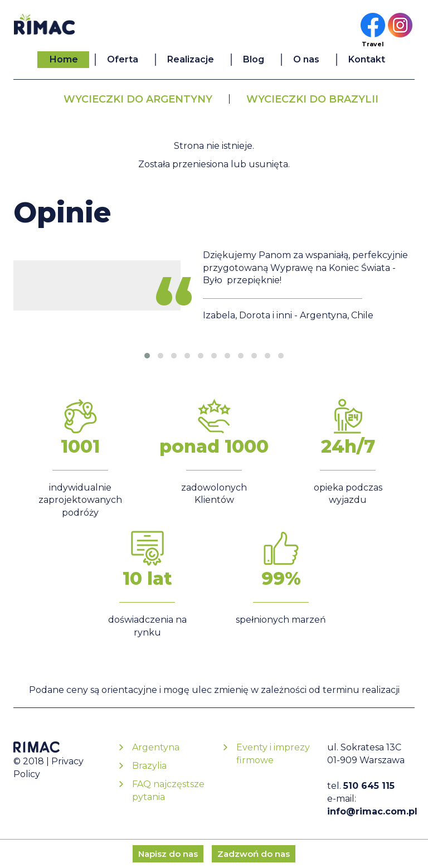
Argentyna (156, 747)
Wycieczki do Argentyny (138, 99)
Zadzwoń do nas (254, 854)
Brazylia (149, 766)
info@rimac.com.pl (372, 811)
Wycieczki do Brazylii (312, 99)
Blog (254, 59)
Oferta (123, 59)
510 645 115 (369, 786)
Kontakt (367, 59)
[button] (147, 356)
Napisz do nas (168, 854)
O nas (306, 59)
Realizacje (191, 59)
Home (64, 59)
